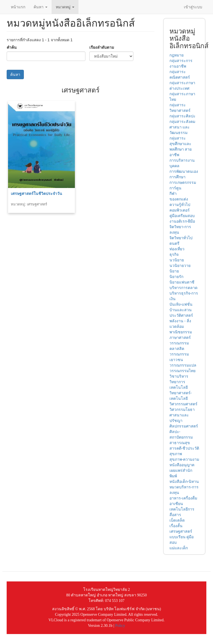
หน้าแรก (18, 7)
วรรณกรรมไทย (182, 371)
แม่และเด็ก (179, 548)
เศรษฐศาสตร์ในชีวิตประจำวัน (36, 194)
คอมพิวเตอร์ (180, 210)
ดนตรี (174, 243)
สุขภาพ (176, 454)
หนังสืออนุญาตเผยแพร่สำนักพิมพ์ (182, 470)
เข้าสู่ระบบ (193, 7)
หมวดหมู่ (65, 7)
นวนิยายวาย (180, 266)
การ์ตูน (175, 188)
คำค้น (12, 47)
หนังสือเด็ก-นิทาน (184, 481)
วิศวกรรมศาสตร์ (183, 404)
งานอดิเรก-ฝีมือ (182, 221)
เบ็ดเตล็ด (177, 520)
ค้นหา (40, 7)
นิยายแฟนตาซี (182, 282)
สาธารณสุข (180, 443)
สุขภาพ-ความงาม (184, 459)
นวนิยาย (177, 260)
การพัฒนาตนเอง (184, 171)
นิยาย (174, 271)
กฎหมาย (177, 55)
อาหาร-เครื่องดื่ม (183, 498)
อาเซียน (176, 504)
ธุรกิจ (174, 254)
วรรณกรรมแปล (183, 365)
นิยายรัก (176, 277)
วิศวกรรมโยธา (182, 409)
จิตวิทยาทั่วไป (181, 238)
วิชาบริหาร (179, 376)
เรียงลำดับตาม (102, 47)
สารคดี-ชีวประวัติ (184, 448)
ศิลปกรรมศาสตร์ (184, 426)
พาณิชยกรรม (181, 332)
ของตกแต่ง (179, 199)
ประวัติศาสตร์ (181, 315)
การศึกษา (177, 177)
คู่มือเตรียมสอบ (182, 216)
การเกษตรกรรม (183, 182)
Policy (120, 626)
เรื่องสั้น (176, 526)
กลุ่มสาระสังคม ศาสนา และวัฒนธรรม (182, 127)
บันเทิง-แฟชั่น (181, 304)
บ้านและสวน (181, 310)
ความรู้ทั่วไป (180, 205)
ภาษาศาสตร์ (180, 338)
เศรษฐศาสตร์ (181, 531)
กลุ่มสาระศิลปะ (182, 116)
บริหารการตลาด (183, 288)
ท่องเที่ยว (177, 249)
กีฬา (173, 194)
